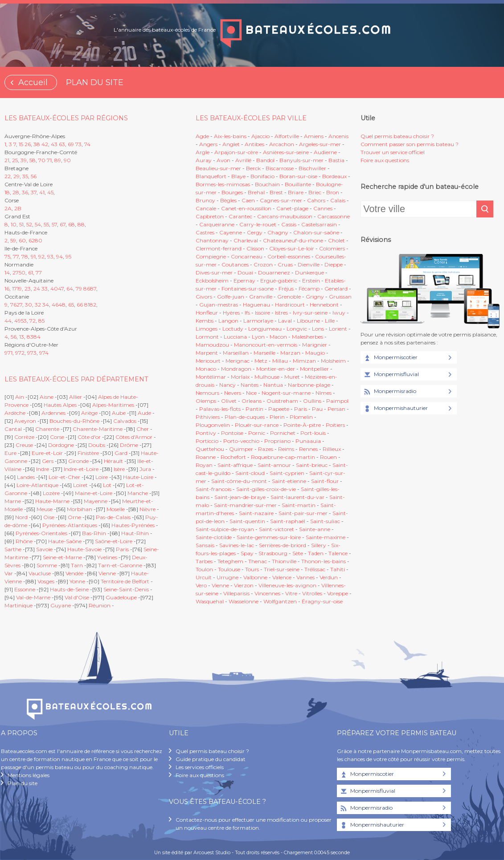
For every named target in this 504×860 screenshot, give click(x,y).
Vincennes (267, 593)
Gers (48, 461)
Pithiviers (208, 417)
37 (34, 192)
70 (42, 160)
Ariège (89, 413)
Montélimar (211, 377)
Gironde (78, 461)
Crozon (263, 264)
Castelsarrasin (319, 224)
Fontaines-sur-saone (248, 289)
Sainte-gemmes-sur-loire (269, 537)
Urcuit (204, 577)
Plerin (277, 417)
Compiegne (211, 256)
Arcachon (282, 144)
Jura (145, 469)
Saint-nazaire (256, 513)
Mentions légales (29, 775)
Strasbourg (273, 553)
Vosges (46, 581)
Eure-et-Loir (47, 453)
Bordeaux (334, 176)
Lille (330, 321)
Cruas (285, 264)
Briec (315, 192)
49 (18, 321)
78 (25, 256)
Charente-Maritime (98, 429)
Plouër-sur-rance (257, 425)
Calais (338, 200)
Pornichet (283, 433)
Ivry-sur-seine (310, 313)
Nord (21, 517)
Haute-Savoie (84, 549)
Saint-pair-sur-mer (303, 513)
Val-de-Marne (33, 597)
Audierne (325, 152)
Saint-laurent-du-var (297, 497)
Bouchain (267, 184)
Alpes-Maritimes (113, 405)
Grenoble (289, 297)
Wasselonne (244, 601)
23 (28, 289)
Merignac (238, 361)
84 (37, 337)
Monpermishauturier (395, 409)
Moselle (116, 509)
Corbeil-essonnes (289, 256)
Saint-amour (274, 465)
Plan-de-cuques (245, 417)
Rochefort (233, 457)
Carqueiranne (217, 224)
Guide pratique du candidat (211, 759)
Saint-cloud (250, 473)
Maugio (315, 353)
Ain (20, 397)
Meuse (45, 509)
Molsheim (333, 361)
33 (45, 289)
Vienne (107, 573)
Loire (102, 477)
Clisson (255, 248)
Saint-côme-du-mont (239, 481)
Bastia (336, 160)
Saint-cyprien (287, 473)
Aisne (47, 397)
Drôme (129, 445)
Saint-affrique (235, 465)
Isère (119, 469)
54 (38, 224)
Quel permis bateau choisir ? (397, 136)
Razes (266, 449)
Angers (208, 144)
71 (49, 160)
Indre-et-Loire (81, 469)
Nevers (233, 393)
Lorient (338, 329)
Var (9, 573)
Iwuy (339, 313)
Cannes (323, 208)
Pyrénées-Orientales (41, 533)
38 (37, 144)
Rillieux (332, 449)
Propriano (277, 441)
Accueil (33, 82)
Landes (26, 477)
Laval (285, 321)
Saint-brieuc (312, 465)
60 (22, 240)
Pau (317, 409)
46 (55, 305)
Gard (121, 453)
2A (8, 208)
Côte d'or (89, 437)
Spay (247, 553)
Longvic (297, 329)
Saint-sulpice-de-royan (225, 529)
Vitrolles (312, 593)
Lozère (51, 493)
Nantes (250, 385)
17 (14, 289)
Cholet (336, 240)
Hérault (113, 461)
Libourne (308, 321)
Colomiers (332, 248)
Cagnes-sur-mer (281, 200)
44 (8, 321)
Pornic (257, 433)
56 (34, 176)
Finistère (88, 453)
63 (62, 144)
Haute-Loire (138, 477)
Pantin (254, 409)
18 (7, 192)
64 (70, 289)
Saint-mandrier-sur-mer (245, 505)
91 (33, 256)
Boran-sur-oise (298, 176)
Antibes (254, 144)
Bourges (232, 192)
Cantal (13, 429)
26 (28, 144)
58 (33, 160)
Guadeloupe (121, 597)
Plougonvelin (213, 425)
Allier (76, 397)
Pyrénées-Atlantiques (70, 525)
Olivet (229, 401)
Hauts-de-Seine (69, 589)
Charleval (246, 240)
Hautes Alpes (60, 405)
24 (37, 289)
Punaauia (308, 441)
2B (18, 208)
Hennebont (324, 305)
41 (42, 192)
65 (71, 305)
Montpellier (314, 369)
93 (50, 256)
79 (79, 289)
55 (46, 224)
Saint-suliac (325, 521)
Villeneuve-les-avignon (287, 585)
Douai (245, 272)
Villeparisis (236, 593)
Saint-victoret (277, 529)
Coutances (235, 264)
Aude (144, 413)
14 (7, 272)
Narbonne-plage (309, 385)
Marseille (264, 353)
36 (25, 192)
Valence (282, 577)
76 (13, 305)
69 (71, 144)
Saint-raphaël (288, 521)
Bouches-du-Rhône (74, 421)
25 (15, 160)
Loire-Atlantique (37, 485)
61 (31, 272)
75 (7, 256)
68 (72, 224)
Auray (204, 160)
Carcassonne (334, 216)
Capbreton (210, 216)
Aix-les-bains (230, 136)
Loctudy (233, 329)
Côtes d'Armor (134, 437)
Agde (202, 136)
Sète (298, 553)
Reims (286, 449)
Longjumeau (265, 329)
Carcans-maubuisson (285, 216)
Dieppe (334, 264)
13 (22, 337)
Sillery (319, 545)
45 (50, 192)
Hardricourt (290, 305)
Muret (292, 377)
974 (44, 353)
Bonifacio (262, 176)
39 (24, 160)
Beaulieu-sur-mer (218, 168)
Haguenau (256, 305)
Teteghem (230, 561)
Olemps (206, 401)
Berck (253, 168)
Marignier (315, 345)
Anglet (231, 144)
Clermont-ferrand (219, 248)
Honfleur (207, 313)
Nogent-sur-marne (286, 393)
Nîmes (324, 393)
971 (8, 353)
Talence (338, 553)
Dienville (309, 264)
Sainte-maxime (326, 537)
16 (7, 289)
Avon (223, 160)
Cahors (316, 200)
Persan (336, 409)
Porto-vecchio (241, 441)
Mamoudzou (212, 345)
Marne (13, 501)
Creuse (24, 445)
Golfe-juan (231, 297)
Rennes (308, 449)
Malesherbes (307, 337)
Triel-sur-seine (282, 569)
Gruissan (340, 297)
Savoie (44, 549)
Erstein (311, 281)
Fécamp (309, 289)
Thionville (284, 561)
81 (87, 305)
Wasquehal (210, 601)
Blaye (238, 176)
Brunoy (205, 200)
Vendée (74, 573)
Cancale (206, 208)
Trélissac (315, 569)
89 (58, 160)
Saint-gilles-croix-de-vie (266, 489)
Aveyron (25, 421)
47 (61, 289)
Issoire (262, 313)
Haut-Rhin (135, 533)
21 (7, 160)
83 (30, 337)
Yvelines (107, 557)
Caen (248, 200)
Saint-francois (213, 489)
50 (22, 272)
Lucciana (235, 337)
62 (32, 240)
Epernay (244, 281)
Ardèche (15, 413)
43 (54, 144)
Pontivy (206, 433)
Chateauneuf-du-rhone (293, 240)
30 (29, 305)
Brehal (256, 192)
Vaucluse (40, 573)
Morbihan (80, 509)
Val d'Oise (77, 597)
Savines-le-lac (237, 545)
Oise (49, 517)
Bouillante (298, 184)
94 (59, 256)
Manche (138, 493)
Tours (252, 569)
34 (46, 305)
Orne (74, 517)
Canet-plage (292, 208)
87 (93, 289)
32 (38, 305)
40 (54, 289)
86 (87, 289)
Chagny (278, 232)
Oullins (312, 401)
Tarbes (204, 561)
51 (21, 224)
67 (63, 224)
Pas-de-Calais (113, 517)
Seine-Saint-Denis (126, 589)
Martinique (18, 605)
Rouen (328, 457)
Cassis (289, 224)
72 (33, 321)
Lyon (258, 337)
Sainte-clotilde (214, 537)
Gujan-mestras (219, 305)
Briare (296, 192)
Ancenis (338, 136)
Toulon (204, 569)
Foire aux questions (385, 160)
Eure (10, 453)
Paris (122, 549)
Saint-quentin (247, 521)
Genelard (336, 289)
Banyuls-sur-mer (301, 160)
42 (45, 144)
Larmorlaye (258, 321)
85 (41, 321)
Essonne (25, 589)
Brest (276, 192)
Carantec (240, 216)
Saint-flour (325, 481)
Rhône (24, 541)
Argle (203, 152)
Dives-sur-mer (214, 272)
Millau (280, 361)
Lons (318, 329)
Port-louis (313, 433)
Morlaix (240, 377)
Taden (316, 553)
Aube (119, 413)
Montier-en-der (276, 369)
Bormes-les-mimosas (223, 184)
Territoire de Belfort (125, 581)
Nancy (228, 385)
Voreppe (338, 593)
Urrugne (227, 577)
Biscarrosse (280, 168)
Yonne (77, 581)
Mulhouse (267, 377)
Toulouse (229, 569)
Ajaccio (260, 136)
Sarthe (13, 549)
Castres (205, 232)
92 (41, 256)
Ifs (247, 313)
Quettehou (210, 449)
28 (16, 192)
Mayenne (96, 501)
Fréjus (286, 289)
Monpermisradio (389, 392)
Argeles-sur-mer (320, 144)
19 (19, 289)
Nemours (207, 393)
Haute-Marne (52, 501)
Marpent (207, 353)
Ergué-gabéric (279, 281)
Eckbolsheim (212, 281)
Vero (201, 585)
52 (29, 224)
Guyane (61, 605)
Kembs (205, 321)
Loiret (80, 485)
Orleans (252, 401)
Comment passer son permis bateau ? (410, 144)
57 (54, 224)
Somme (47, 565)
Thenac (258, 561)
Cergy (255, 232)
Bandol (265, 160)
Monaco (206, 369)
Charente (47, 429)
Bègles (228, 200)
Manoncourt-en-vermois (266, 345)
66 (80, 305)
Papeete (279, 409)
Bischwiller (312, 168)
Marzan (290, 353)
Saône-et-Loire (114, 541)
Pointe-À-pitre (302, 425)
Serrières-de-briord (283, 545)
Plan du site (23, 783)
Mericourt (208, 361)
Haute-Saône (65, 541)
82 (93, 305)
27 (16, 272)
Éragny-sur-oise (322, 601)
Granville (261, 297)
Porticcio (207, 441)
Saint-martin (299, 505)
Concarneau (247, 256)
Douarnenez (274, 272)
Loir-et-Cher (64, 477)
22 (8, 176)
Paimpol (337, 401)
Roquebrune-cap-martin (283, 457)
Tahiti (338, 569)
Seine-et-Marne (62, 557)
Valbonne (255, 577)
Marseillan (236, 353)
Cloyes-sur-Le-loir (292, 248)
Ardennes (53, 413)
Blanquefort (211, 176)
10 (14, 224)
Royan (204, 465)
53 (24, 321)
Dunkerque (309, 272)
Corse (57, 437)
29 (16, 176)
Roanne (206, 457)
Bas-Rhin (94, 533)
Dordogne (61, 445)
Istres (281, 313)
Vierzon (244, 585)
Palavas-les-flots (220, 409)
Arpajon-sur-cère (236, 152)
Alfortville (287, 136)
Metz (261, 361)
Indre (43, 469)
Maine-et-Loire (94, 493)
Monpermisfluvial (391, 375)
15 (21, 144)
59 (13, 240)
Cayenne (231, 232)
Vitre (291, 593)
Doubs (97, 445)
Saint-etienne (289, 481)
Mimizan (304, 361)
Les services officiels (200, 767)
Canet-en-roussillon (246, 208)
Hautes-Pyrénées (133, 525)
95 (68, 256)
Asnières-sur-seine (286, 152)
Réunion (100, 605)
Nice (251, 393)
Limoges (207, 329)
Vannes (305, 577)
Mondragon (236, 369)
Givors (204, 297)
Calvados (125, 421)
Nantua (273, 385)
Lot (107, 485)
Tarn (77, 565)
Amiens (314, 136)
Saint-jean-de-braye (240, 497)
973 (32, 353)
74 (87, 144)
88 (81, 224)
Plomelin (301, 417)
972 (20, 353)
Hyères (231, 313)
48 (62, 305)
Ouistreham (282, 401)
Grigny (315, 297)
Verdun (329, 577)
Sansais (205, 545)
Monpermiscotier (390, 358)
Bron (333, 192)
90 (67, 160)
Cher (143, 429)
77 (16, 256)
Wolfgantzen (280, 601)
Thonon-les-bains (324, 561)
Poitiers (335, 425)
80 (39, 240)
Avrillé (243, 160)
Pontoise (232, 433)
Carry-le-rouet (258, 224)
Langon (228, 321)
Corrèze (24, 437)
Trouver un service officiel (393, 152)
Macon (278, 337)
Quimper (241, 449)
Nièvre (148, 509)
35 (25, 176)
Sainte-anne (315, 529)
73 (78, 144)
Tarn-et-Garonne (120, 565)
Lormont (207, 337)
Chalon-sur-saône (316, 232)
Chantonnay (212, 240)
